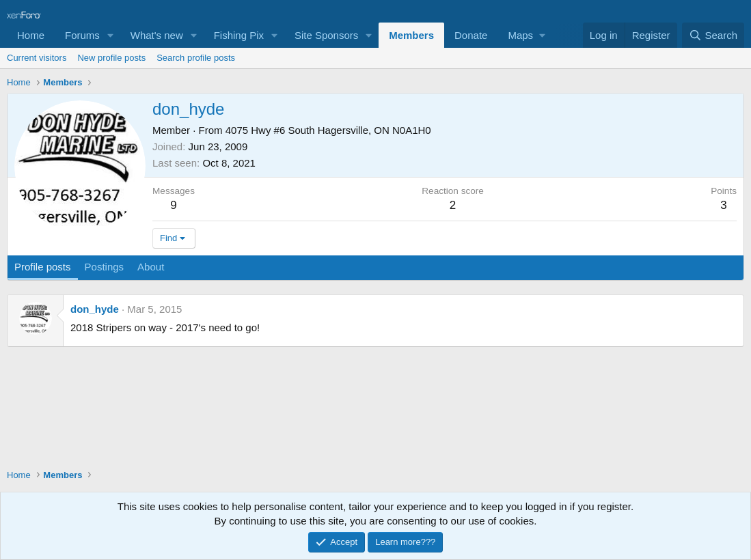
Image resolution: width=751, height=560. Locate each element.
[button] (111, 35)
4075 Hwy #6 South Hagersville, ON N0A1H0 (328, 130)
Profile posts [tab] (43, 267)
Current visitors (37, 58)
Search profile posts (196, 58)
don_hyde (95, 309)
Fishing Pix (239, 35)
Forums (82, 35)
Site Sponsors (326, 35)
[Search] (713, 35)
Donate (471, 35)
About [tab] (151, 267)
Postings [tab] (105, 267)
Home (31, 35)
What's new (157, 35)
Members (411, 35)
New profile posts (111, 58)
